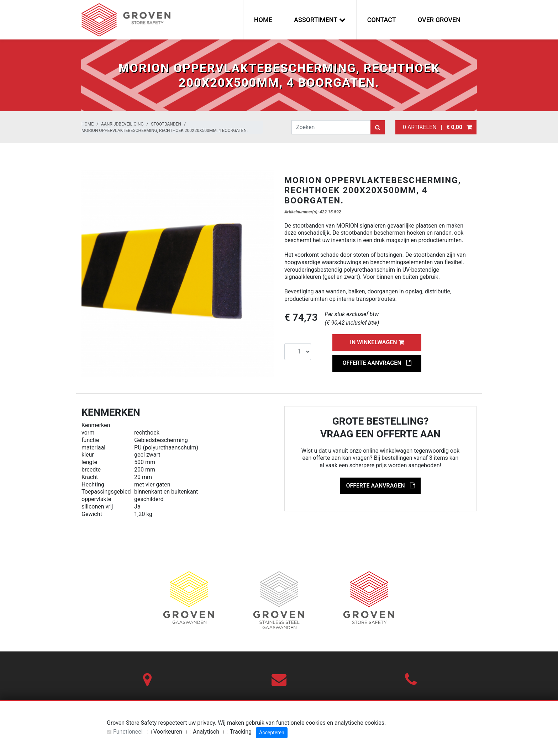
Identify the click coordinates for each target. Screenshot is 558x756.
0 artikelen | (436, 127)
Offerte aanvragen (377, 363)
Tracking (241, 732)
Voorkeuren (168, 732)
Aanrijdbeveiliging (122, 124)
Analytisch (206, 732)
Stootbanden (166, 124)
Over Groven (439, 20)
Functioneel (128, 732)
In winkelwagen (377, 342)
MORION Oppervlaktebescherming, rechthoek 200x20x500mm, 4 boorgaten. (165, 131)
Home (263, 20)
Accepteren (272, 733)
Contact (382, 20)
